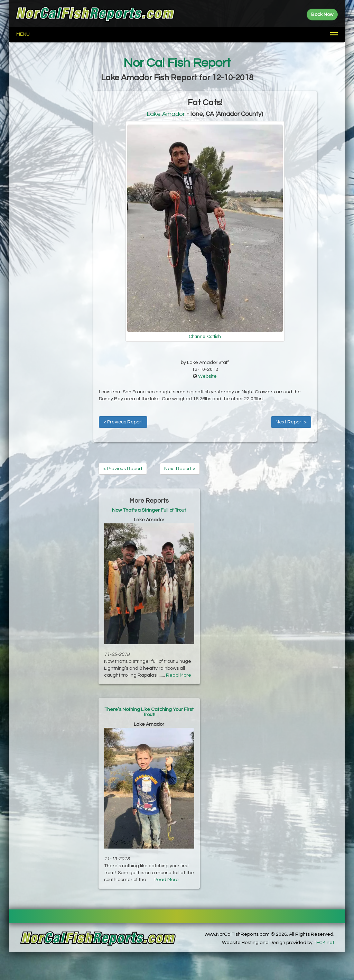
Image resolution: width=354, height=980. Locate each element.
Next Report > (291, 422)
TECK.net (324, 943)
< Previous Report (123, 422)
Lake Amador (166, 114)
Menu (23, 34)
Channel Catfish (205, 337)
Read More (179, 675)
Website (207, 376)
